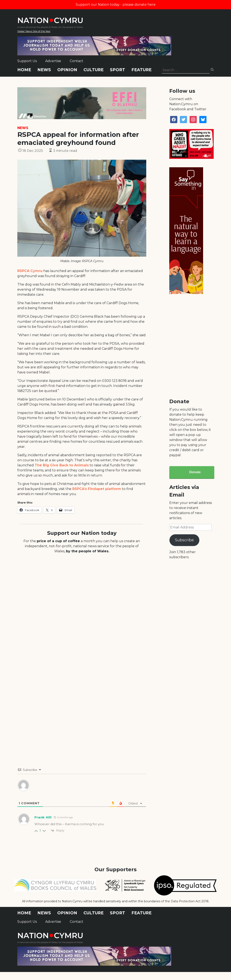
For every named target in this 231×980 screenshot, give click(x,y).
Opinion (67, 70)
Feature (141, 70)
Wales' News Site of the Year (34, 31)
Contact (77, 61)
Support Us (27, 61)
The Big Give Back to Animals (62, 465)
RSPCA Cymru (30, 271)
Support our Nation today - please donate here (116, 5)
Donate (195, 472)
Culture (94, 70)
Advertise (53, 61)
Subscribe (184, 540)
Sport (118, 70)
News (44, 70)
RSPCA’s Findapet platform (97, 489)
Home (24, 70)
